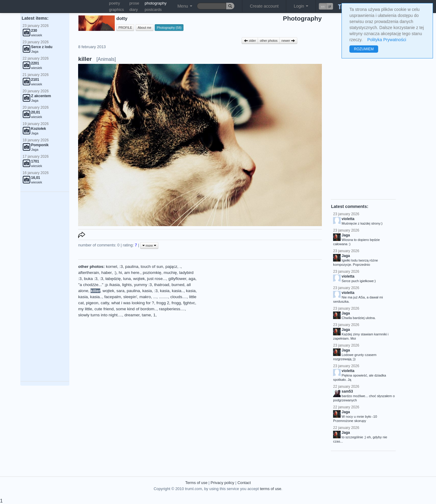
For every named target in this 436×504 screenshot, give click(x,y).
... (155, 297)
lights (127, 285)
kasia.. (178, 291)
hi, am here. (130, 273)
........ (163, 297)
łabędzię (113, 279)
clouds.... (178, 297)
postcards (153, 10)
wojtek (139, 279)
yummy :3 (143, 285)
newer (289, 41)
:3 (121, 267)
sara (121, 291)
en (323, 6)
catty (105, 303)
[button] (326, 6)
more (149, 245)
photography (156, 3)
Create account (264, 6)
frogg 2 (163, 303)
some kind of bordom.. (136, 309)
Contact (244, 483)
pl (330, 6)
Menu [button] (185, 6)
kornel (112, 267)
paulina (132, 267)
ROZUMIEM (364, 49)
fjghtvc (189, 303)
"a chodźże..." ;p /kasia (99, 285)
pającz (171, 267)
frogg (176, 303)
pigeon (92, 303)
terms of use (270, 489)
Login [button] (301, 6)
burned (178, 285)
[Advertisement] (45, 287)
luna (127, 279)
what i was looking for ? (133, 303)
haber (107, 273)
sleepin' (130, 297)
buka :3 (91, 279)
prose (134, 3)
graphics (116, 10)
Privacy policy (222, 483)
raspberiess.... (172, 309)
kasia (147, 291)
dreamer (132, 315)
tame (146, 315)
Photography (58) (169, 28)
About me (145, 28)
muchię (170, 273)
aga (192, 279)
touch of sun (152, 267)
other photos (269, 41)
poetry (114, 3)
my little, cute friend (96, 309)
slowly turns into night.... (100, 315)
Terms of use (196, 483)
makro (145, 297)
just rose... (157, 279)
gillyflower (177, 279)
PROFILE (125, 28)
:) (115, 273)
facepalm (112, 297)
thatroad (162, 285)
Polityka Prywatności (387, 40)
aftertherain (89, 273)
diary (134, 10)
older (250, 41)
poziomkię (152, 273)
